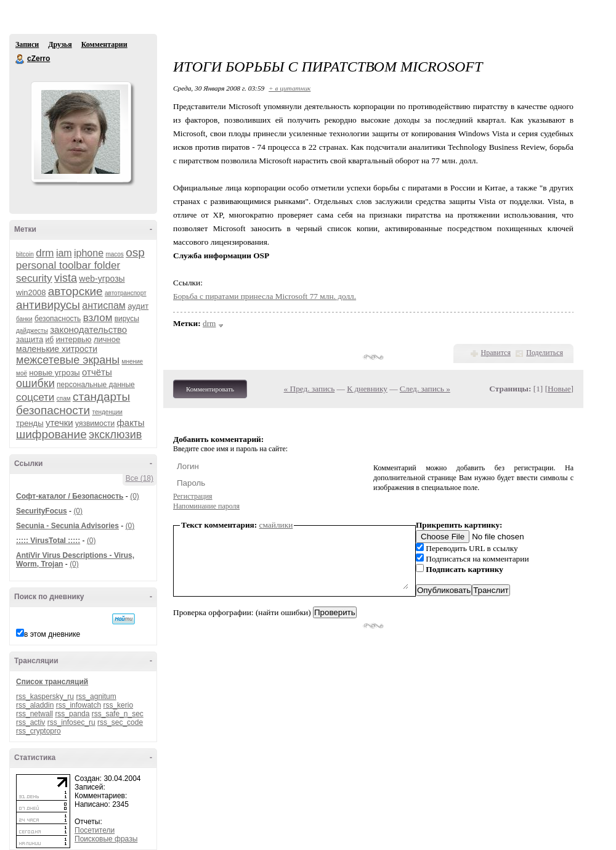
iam (64, 253)
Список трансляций (52, 682)
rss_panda (72, 714)
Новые (559, 389)
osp (135, 252)
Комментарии (104, 44)
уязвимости (95, 423)
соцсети (35, 397)
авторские (75, 291)
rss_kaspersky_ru (45, 697)
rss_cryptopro (38, 731)
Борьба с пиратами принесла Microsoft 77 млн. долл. (265, 296)
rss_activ (30, 722)
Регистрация (193, 496)
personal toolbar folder (68, 265)
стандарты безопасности (73, 403)
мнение (133, 362)
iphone (89, 253)
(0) (135, 496)
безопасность (58, 319)
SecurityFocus (42, 511)
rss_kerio (118, 705)
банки (24, 319)
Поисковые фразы (106, 839)
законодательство (88, 329)
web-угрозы (102, 279)
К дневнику (367, 389)
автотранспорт (126, 293)
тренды (30, 423)
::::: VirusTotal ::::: (48, 541)
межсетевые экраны (68, 360)
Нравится (496, 353)
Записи (27, 44)
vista (66, 278)
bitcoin (25, 254)
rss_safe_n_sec (118, 714)
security (34, 278)
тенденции (107, 412)
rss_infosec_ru (71, 722)
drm (45, 253)
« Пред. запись (310, 389)
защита (30, 339)
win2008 (31, 292)
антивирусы (48, 305)
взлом (98, 318)
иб (50, 340)
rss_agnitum (96, 697)
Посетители (95, 830)
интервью (73, 339)
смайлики (276, 525)
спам (64, 398)
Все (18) (140, 478)
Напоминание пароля (206, 506)
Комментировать (210, 389)
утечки (59, 423)
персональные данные (96, 385)
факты (130, 423)
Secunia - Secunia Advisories (67, 526)
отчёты (97, 372)
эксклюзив (115, 435)
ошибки (35, 383)
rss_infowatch (79, 705)
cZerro (20, 59)
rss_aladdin (35, 705)
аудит (138, 306)
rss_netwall (34, 714)
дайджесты (32, 331)
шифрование (51, 434)
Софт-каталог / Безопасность (70, 496)
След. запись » (425, 389)
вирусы (127, 319)
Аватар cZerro (81, 132)
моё (22, 373)
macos (114, 254)
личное (107, 339)
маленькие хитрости (57, 349)
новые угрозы (54, 373)
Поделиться (545, 353)
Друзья (60, 44)
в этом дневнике (52, 634)
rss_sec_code (120, 722)
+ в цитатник (290, 88)
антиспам (104, 305)
